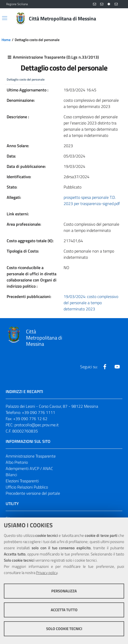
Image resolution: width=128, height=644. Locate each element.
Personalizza (64, 591)
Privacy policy (47, 573)
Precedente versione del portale (33, 493)
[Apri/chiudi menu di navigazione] (5, 18)
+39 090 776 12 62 (30, 419)
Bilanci (11, 475)
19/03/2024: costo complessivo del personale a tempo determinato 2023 (91, 303)
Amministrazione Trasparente (31, 456)
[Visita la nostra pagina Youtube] (117, 367)
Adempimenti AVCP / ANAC (29, 468)
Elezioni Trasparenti (22, 481)
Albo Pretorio (17, 462)
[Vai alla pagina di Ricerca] (119, 19)
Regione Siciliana (17, 4)
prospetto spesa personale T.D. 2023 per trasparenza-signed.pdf (92, 200)
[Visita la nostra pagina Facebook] (105, 367)
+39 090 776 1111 (39, 412)
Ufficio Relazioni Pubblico (27, 487)
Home (6, 40)
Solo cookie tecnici (64, 629)
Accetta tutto (64, 610)
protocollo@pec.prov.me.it (37, 425)
